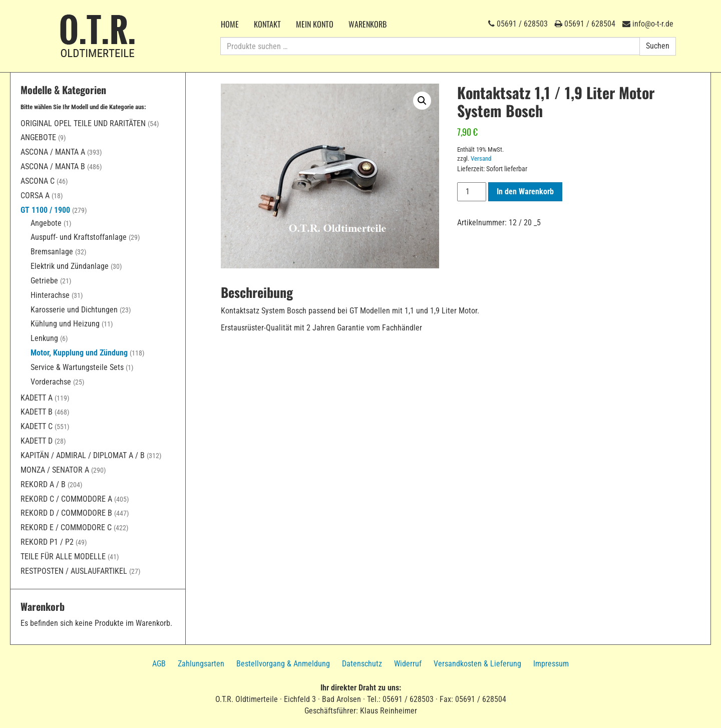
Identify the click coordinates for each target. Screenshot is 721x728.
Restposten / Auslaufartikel (74, 571)
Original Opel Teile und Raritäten (83, 123)
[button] (422, 101)
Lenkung (44, 338)
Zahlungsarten (201, 664)
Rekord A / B (43, 484)
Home (230, 24)
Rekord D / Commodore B (66, 513)
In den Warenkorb (525, 192)
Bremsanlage (52, 252)
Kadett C (37, 426)
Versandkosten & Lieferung (477, 664)
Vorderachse (51, 382)
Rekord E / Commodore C (66, 527)
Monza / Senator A (55, 470)
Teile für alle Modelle (63, 557)
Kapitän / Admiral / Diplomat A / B (83, 455)
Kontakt (267, 24)
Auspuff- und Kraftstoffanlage (79, 237)
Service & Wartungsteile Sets (77, 367)
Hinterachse (50, 295)
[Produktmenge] (472, 192)
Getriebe (44, 281)
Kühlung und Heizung (65, 324)
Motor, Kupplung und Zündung (79, 353)
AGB (159, 664)
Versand (481, 158)
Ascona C (38, 181)
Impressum (551, 664)
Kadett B (37, 412)
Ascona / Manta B (53, 166)
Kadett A (37, 398)
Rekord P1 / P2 (47, 542)
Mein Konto (315, 24)
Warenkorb (368, 24)
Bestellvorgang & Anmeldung (283, 664)
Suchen (658, 46)
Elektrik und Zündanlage (70, 266)
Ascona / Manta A (53, 152)
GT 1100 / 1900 (45, 210)
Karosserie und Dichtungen (74, 310)
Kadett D (37, 441)
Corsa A (35, 196)
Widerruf (408, 664)
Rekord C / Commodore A (66, 499)
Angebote (38, 137)
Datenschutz (362, 664)
